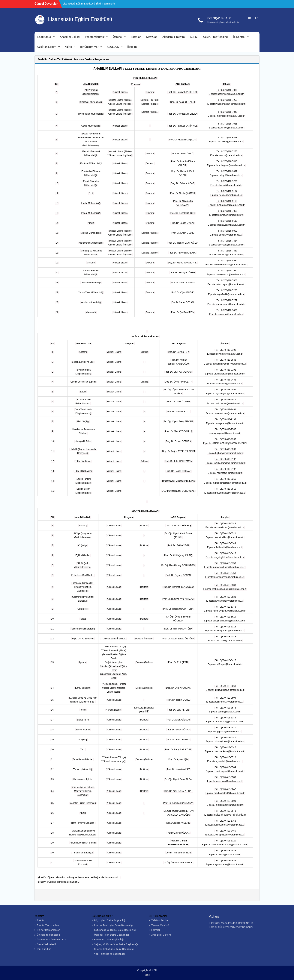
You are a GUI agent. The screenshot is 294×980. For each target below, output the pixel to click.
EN (257, 18)
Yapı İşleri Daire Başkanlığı (110, 954)
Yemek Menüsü (160, 925)
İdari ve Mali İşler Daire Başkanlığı (114, 925)
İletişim (132, 47)
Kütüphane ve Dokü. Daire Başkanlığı (115, 930)
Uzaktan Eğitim (47, 47)
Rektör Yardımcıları (48, 925)
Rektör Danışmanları (49, 930)
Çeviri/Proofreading (215, 37)
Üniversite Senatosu (48, 935)
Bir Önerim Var (89, 47)
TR (249, 18)
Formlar (136, 37)
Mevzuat (151, 37)
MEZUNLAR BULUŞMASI (77, 4)
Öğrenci (118, 37)
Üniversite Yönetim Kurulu (52, 939)
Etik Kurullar (44, 949)
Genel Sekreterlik (47, 944)
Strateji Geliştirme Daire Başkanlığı (114, 949)
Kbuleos (113, 47)
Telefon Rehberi (160, 920)
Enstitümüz (44, 37)
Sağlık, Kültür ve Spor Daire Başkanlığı (116, 944)
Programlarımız (95, 37)
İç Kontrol (239, 37)
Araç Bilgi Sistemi (161, 935)
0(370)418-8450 (219, 18)
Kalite (68, 47)
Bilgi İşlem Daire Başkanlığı (110, 920)
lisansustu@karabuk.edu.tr (223, 22)
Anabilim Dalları (70, 37)
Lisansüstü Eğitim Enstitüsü (80, 19)
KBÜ (147, 975)
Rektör (41, 920)
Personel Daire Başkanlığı (109, 939)
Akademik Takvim (174, 37)
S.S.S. (194, 37)
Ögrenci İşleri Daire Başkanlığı (112, 935)
